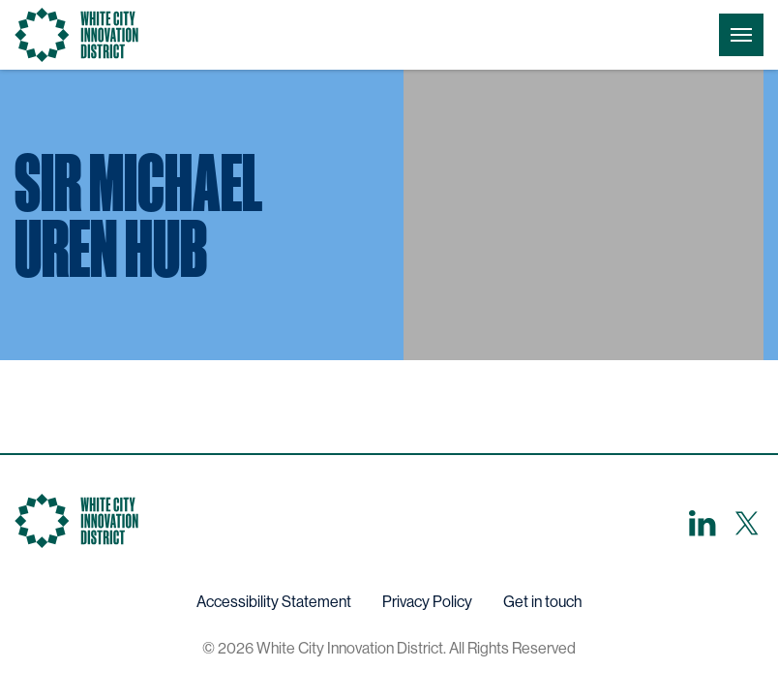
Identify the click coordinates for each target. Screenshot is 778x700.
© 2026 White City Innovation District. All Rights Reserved (389, 648)
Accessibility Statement (274, 602)
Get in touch (542, 602)
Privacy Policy (427, 602)
